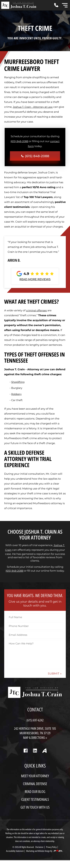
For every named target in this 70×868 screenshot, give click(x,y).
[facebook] (23, 757)
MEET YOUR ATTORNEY (35, 781)
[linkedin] (35, 757)
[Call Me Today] (58, 5)
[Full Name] (35, 619)
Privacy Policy (52, 854)
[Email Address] (35, 637)
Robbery (17, 395)
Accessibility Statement (14, 858)
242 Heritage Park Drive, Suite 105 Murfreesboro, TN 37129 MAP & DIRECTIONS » (35, 736)
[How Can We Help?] (35, 656)
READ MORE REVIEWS (35, 280)
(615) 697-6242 (35, 722)
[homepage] (35, 695)
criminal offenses (37, 311)
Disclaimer (40, 854)
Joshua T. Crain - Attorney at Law (34, 107)
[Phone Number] (35, 628)
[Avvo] (47, 757)
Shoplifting (18, 383)
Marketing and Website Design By (46, 858)
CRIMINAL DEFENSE (35, 789)
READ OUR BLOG (35, 797)
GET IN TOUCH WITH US (35, 813)
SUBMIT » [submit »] (54, 676)
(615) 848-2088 (19, 141)
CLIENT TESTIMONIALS (35, 805)
